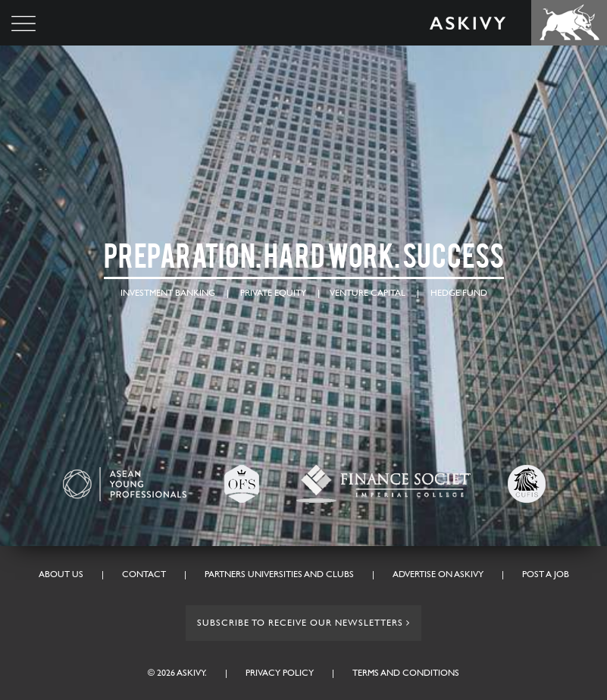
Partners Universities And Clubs (279, 574)
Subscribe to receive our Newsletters (303, 623)
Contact (144, 574)
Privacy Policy (280, 673)
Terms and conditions (406, 673)
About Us (61, 574)
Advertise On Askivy (438, 574)
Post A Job (546, 574)
